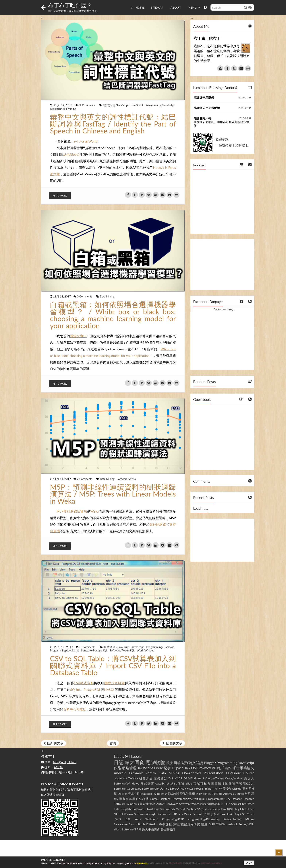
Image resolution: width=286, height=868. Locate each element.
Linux (158, 768)
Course (249, 773)
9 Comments (88, 105)
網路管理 (129, 768)
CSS (243, 814)
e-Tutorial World (86, 141)
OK (249, 863)
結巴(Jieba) (71, 154)
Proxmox (136, 773)
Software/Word (189, 804)
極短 (230, 809)
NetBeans (127, 814)
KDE (128, 819)
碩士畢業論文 (244, 768)
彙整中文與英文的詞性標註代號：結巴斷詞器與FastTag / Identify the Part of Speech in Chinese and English (113, 124)
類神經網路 (158, 524)
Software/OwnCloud (146, 809)
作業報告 (225, 788)
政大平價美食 (151, 829)
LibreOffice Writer (182, 788)
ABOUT (176, 7)
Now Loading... (224, 309)
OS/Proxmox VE (204, 768)
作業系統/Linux (214, 814)
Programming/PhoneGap (204, 819)
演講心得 (134, 794)
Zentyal (197, 814)
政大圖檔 (173, 763)
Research (249, 799)
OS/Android (192, 773)
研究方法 (146, 778)
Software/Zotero (213, 778)
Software (120, 804)
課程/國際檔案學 (212, 804)
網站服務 (178, 783)
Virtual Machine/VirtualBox (194, 809)
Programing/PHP (173, 819)
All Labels (134, 756)
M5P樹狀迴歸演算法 (72, 511)
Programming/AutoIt (185, 799)
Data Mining (107, 296)
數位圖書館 (168, 829)
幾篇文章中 (78, 336)
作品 (117, 768)
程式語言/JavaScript (116, 105)
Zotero (151, 773)
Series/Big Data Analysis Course (223, 794)
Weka (94, 511)
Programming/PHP (206, 788)
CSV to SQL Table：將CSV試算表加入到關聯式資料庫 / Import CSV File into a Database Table (113, 665)
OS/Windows (192, 778)
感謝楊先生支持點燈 (207, 108)
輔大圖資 (135, 762)
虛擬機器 (161, 778)
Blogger (210, 763)
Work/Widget (145, 650)
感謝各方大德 (202, 118)
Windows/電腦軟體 (166, 794)
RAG (202, 799)
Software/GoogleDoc (127, 788)
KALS (117, 819)
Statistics (147, 794)
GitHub (237, 788)
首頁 (113, 743)
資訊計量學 (188, 794)
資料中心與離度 (75, 709)
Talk (187, 768)
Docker (122, 794)
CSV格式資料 (84, 683)
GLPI (212, 824)
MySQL (110, 690)
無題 (248, 794)
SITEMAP (157, 7)
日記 (119, 762)
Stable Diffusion (148, 824)
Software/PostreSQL (122, 650)
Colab (251, 814)
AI (229, 799)
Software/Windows (126, 783)
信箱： (59, 762)
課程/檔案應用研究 (187, 824)
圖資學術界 (147, 804)
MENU (194, 7)
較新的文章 (53, 743)
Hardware (172, 804)
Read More (60, 196)
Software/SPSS (132, 829)
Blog (236, 814)
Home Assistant (160, 799)
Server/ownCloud (125, 824)
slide (189, 783)
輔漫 (204, 824)
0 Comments (85, 296)
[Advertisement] (222, 265)
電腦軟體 (155, 762)
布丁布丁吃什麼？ (70, 5)
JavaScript (138, 105)
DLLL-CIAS (175, 778)
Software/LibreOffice (155, 788)
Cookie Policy (141, 863)
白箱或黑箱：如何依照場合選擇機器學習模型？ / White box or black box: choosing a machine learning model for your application (113, 315)
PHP (199, 794)
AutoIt (160, 804)
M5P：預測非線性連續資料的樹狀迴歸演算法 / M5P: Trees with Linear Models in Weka (113, 494)
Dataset (237, 799)
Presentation (213, 773)
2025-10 (245, 98)
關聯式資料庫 (115, 683)
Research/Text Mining (63, 109)
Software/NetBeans (170, 814)
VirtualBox (219, 809)
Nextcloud (151, 819)
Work (188, 814)
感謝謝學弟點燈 (204, 97)
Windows (133, 804)
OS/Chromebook (227, 824)
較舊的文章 (172, 743)
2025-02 (245, 108)
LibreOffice (247, 809)
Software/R (168, 809)
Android (120, 773)
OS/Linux (233, 773)
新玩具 (249, 778)
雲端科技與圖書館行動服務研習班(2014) (224, 783)
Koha (138, 819)
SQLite (75, 690)
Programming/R (216, 799)
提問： (52, 767)
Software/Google (145, 814)
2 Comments (85, 479)
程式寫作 (224, 768)
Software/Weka (126, 479)
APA (229, 814)
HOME (140, 7)
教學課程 (166, 824)
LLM (227, 804)
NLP (117, 814)
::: (131, 7)
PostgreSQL (92, 690)
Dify (237, 809)
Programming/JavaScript (160, 105)
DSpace (178, 768)
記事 (167, 768)
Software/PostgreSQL (95, 650)
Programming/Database (160, 647)
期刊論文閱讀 (192, 763)
